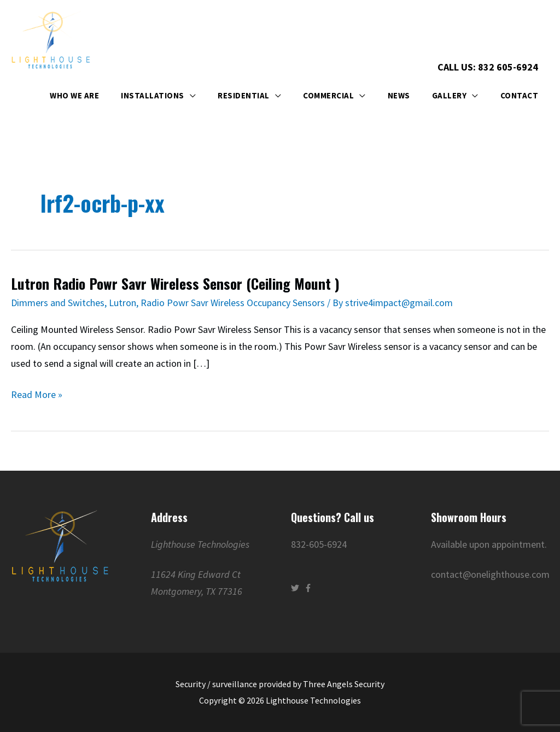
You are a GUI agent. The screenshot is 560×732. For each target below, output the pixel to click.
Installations (153, 96)
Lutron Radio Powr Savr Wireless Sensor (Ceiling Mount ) (176, 284)
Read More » (37, 395)
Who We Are (74, 96)
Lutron (122, 303)
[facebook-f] (310, 588)
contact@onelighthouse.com (490, 574)
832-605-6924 (319, 544)
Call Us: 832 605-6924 (488, 67)
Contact (520, 96)
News (399, 96)
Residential (244, 96)
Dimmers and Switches (58, 303)
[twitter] (296, 588)
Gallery (450, 96)
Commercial (328, 96)
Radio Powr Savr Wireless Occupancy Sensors (233, 303)
